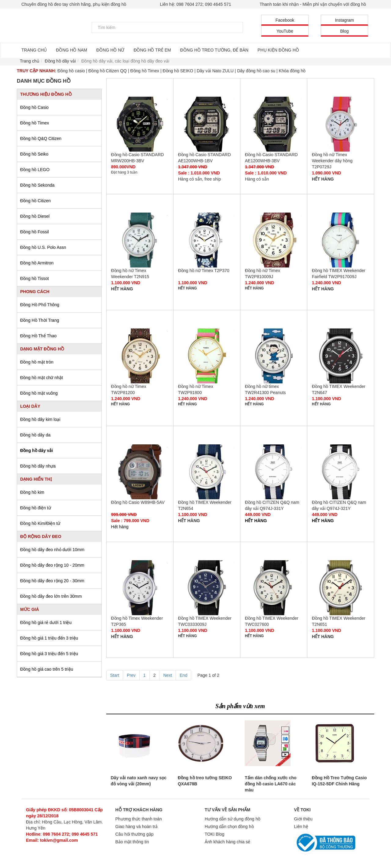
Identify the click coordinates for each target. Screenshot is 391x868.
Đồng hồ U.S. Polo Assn (43, 247)
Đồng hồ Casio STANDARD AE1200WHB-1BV (207, 124)
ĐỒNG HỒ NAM (71, 50)
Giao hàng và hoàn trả (137, 827)
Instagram (344, 20)
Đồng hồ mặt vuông (39, 393)
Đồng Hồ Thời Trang (40, 320)
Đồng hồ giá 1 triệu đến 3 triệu (49, 638)
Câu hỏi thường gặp (135, 834)
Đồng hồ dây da (35, 435)
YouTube (285, 31)
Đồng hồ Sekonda (37, 185)
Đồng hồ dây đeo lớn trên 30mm (51, 596)
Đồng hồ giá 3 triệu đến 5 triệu (49, 654)
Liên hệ (301, 827)
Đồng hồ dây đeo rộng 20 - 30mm (52, 581)
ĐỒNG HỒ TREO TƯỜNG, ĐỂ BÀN (214, 50)
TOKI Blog (214, 834)
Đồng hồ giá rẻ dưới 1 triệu (46, 622)
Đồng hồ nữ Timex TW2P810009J (274, 240)
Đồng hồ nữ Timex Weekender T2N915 (140, 240)
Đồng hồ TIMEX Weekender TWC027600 (274, 588)
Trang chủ (30, 61)
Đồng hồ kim (32, 492)
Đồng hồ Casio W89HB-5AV (140, 472)
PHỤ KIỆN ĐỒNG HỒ (278, 50)
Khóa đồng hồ (292, 71)
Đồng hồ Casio (34, 107)
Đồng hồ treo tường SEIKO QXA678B (205, 781)
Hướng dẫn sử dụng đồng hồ (232, 819)
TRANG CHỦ (34, 50)
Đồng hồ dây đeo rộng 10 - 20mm (52, 565)
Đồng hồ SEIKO (178, 71)
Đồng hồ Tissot (35, 278)
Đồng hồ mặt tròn (37, 362)
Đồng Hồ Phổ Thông (40, 305)
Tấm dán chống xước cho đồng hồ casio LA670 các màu (270, 784)
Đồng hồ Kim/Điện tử (40, 523)
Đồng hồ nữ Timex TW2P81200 (140, 356)
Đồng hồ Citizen (35, 201)
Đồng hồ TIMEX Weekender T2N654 (207, 472)
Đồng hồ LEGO (35, 170)
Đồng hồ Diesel (35, 216)
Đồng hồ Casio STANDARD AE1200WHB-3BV (274, 124)
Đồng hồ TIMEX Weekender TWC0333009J (207, 588)
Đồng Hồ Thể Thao (38, 336)
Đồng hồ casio (71, 71)
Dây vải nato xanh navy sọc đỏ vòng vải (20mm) (139, 781)
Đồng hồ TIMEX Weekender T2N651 (341, 588)
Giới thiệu (303, 819)
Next (168, 675)
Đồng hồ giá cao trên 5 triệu (47, 669)
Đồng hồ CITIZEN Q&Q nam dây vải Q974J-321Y (341, 472)
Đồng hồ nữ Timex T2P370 (207, 240)
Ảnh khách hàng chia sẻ (227, 842)
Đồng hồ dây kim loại (40, 419)
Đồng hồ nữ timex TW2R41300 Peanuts (274, 356)
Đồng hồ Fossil (35, 232)
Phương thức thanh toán (139, 819)
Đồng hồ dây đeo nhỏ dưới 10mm (52, 550)
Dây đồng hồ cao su (256, 71)
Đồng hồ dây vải (37, 450)
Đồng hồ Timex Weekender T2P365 (140, 588)
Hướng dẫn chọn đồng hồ (229, 827)
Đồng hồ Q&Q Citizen (41, 138)
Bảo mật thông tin (132, 842)
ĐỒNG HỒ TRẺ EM (152, 50)
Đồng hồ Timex (145, 71)
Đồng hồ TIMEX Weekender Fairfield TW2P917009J (341, 240)
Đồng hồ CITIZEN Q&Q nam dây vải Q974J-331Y (274, 472)
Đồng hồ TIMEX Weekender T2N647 (341, 356)
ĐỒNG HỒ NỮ (110, 50)
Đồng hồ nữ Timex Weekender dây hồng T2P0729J (341, 124)
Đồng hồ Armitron (37, 263)
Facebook (285, 20)
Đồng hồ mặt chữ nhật (42, 378)
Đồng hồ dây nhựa (38, 466)
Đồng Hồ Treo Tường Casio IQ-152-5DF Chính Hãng (339, 781)
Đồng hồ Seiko (34, 154)
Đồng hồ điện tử (36, 508)
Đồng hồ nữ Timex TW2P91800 (207, 356)
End (183, 675)
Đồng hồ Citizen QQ (108, 71)
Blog (344, 31)
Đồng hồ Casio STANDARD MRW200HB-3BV (140, 124)
